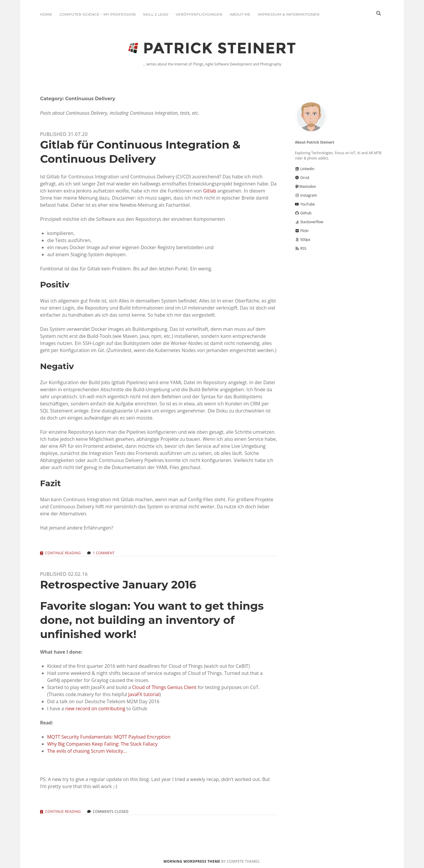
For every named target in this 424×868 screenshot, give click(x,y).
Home (46, 14)
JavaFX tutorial (144, 694)
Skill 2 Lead (156, 14)
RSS (301, 248)
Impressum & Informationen (289, 14)
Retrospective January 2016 (118, 585)
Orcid (302, 178)
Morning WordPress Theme (192, 861)
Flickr (302, 231)
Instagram (306, 195)
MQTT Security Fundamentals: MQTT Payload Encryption (109, 737)
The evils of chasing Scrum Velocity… (87, 751)
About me (240, 14)
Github (303, 213)
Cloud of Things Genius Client (164, 687)
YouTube (305, 204)
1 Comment (104, 553)
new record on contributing (95, 708)
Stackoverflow (309, 222)
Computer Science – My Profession (98, 14)
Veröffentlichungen (199, 14)
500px (303, 240)
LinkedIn (305, 169)
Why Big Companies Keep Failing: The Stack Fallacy (102, 744)
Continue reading (63, 553)
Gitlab (209, 191)
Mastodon (306, 186)
